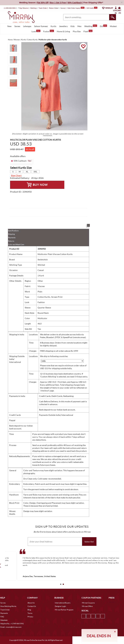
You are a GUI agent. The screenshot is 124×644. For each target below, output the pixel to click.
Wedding (91, 26)
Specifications (13, 231)
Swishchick (43, 259)
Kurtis (53, 26)
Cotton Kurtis (44, 297)
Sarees (17, 26)
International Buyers (63, 603)
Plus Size (77, 31)
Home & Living (63, 31)
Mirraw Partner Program (64, 610)
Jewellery (63, 26)
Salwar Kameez (41, 26)
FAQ (2, 617)
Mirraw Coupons (88, 603)
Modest (113, 26)
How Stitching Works (8, 606)
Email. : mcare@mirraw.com (11, 627)
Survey (63, 8)
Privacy (30, 617)
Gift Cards (92, 8)
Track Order (43, 8)
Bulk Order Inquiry (74, 8)
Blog (29, 610)
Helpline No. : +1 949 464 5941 (12, 624)
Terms (30, 613)
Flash (88, 31)
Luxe (36, 31)
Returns (11, 241)
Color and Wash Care (16, 244)
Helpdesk (4, 620)
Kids (73, 26)
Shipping (11, 234)
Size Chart (16, 175)
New (9, 26)
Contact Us (32, 606)
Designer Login (60, 606)
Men (79, 26)
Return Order (54, 8)
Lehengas (27, 26)
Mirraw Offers (87, 606)
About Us (31, 603)
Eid (103, 26)
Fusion (49, 31)
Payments (12, 238)
